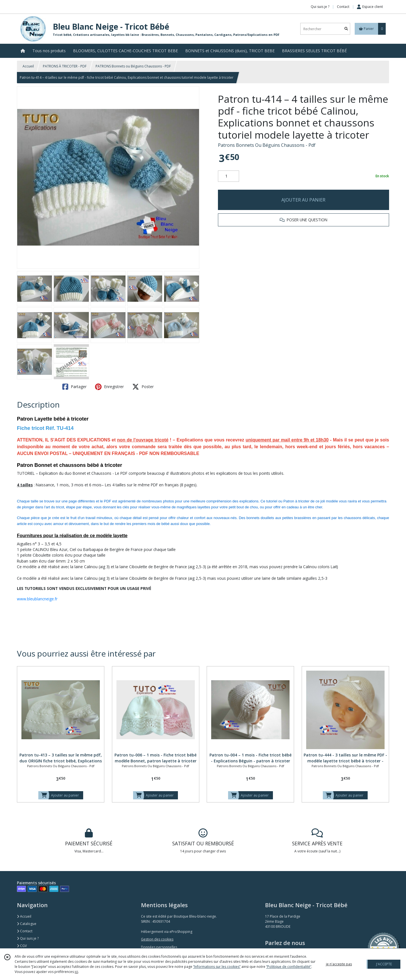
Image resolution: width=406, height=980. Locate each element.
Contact (343, 7)
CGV (22, 946)
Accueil (28, 66)
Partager (74, 387)
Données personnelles (159, 947)
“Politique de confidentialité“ (289, 967)
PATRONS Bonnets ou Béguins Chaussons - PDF (133, 66)
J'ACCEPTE (384, 964)
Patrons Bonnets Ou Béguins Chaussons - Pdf (267, 145)
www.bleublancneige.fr (37, 599)
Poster (143, 387)
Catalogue (27, 924)
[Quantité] (229, 176)
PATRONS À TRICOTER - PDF (65, 66)
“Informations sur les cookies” (217, 967)
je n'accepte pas (339, 964)
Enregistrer (109, 387)
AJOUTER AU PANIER (303, 200)
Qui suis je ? (28, 938)
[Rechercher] (346, 29)
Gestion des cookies (157, 939)
